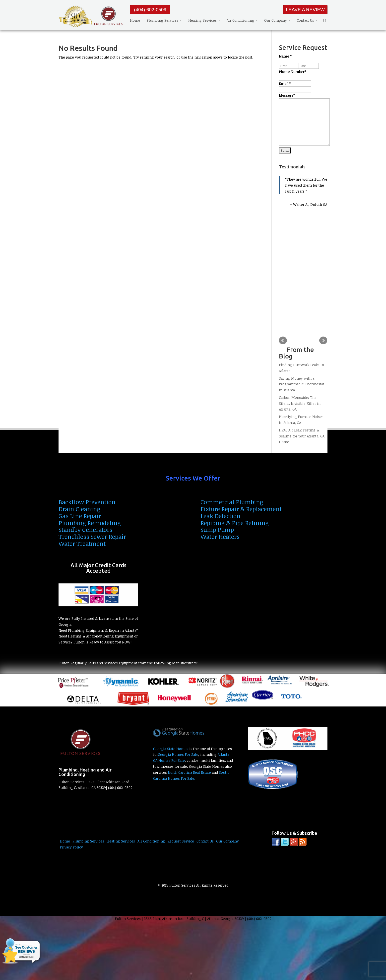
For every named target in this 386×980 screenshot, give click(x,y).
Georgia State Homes (171, 749)
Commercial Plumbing (232, 502)
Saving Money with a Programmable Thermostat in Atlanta (302, 384)
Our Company (276, 20)
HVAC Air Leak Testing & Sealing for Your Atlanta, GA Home (302, 436)
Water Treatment (82, 543)
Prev (283, 341)
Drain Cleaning (79, 509)
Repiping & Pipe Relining (235, 523)
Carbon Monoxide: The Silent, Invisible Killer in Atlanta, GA (300, 403)
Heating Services (202, 20)
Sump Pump (217, 529)
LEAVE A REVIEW (305, 10)
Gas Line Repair (80, 516)
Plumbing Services (162, 20)
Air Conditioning (240, 20)
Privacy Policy (71, 847)
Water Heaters (220, 536)
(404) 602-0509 (150, 10)
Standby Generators (85, 529)
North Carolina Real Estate (189, 772)
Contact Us (305, 20)
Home (135, 20)
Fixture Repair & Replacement (241, 509)
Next (323, 341)
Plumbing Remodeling (90, 523)
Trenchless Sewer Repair (92, 536)
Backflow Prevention (87, 502)
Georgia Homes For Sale (178, 754)
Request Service (181, 841)
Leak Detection (221, 516)
